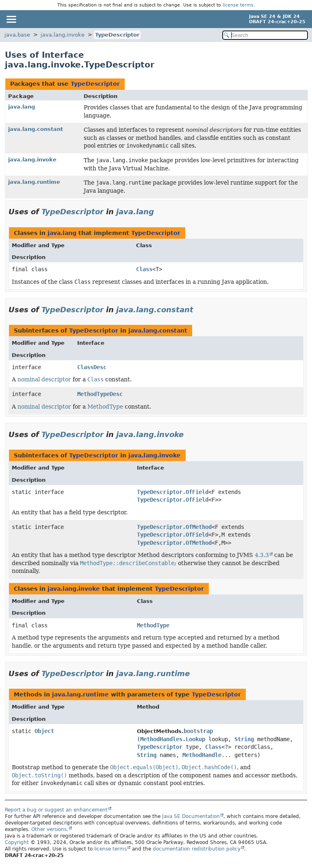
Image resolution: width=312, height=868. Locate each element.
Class (144, 269)
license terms (238, 5)
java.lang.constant (36, 129)
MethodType (105, 407)
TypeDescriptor (117, 35)
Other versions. (50, 829)
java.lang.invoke (63, 35)
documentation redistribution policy (197, 849)
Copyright (17, 842)
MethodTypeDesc (100, 394)
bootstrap (198, 731)
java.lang (22, 107)
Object (44, 731)
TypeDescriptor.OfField (173, 492)
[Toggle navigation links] (11, 19)
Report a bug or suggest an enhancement (56, 810)
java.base (17, 35)
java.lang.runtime (34, 182)
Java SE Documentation (191, 816)
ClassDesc (92, 367)
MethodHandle (202, 755)
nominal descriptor (44, 379)
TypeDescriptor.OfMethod (174, 527)
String (244, 739)
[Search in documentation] (265, 35)
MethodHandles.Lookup (173, 739)
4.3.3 (262, 555)
